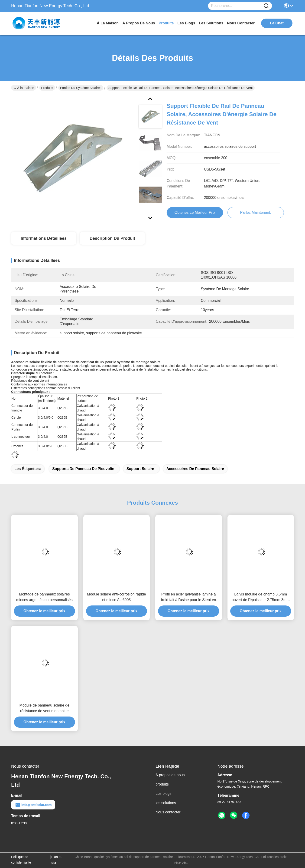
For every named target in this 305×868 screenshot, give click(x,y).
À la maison (108, 23)
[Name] (266, 6)
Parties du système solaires (81, 88)
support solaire (140, 469)
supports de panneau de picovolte (83, 469)
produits (166, 23)
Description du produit (112, 238)
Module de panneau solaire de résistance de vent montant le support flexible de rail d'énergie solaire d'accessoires (44, 709)
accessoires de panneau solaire (195, 469)
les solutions (211, 23)
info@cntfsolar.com (33, 805)
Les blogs (164, 794)
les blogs (186, 23)
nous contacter (241, 23)
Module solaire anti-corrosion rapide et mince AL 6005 (117, 597)
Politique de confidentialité (21, 860)
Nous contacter (168, 812)
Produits (47, 88)
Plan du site (57, 860)
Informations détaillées (44, 238)
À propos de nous (139, 23)
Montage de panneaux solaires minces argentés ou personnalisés (44, 597)
